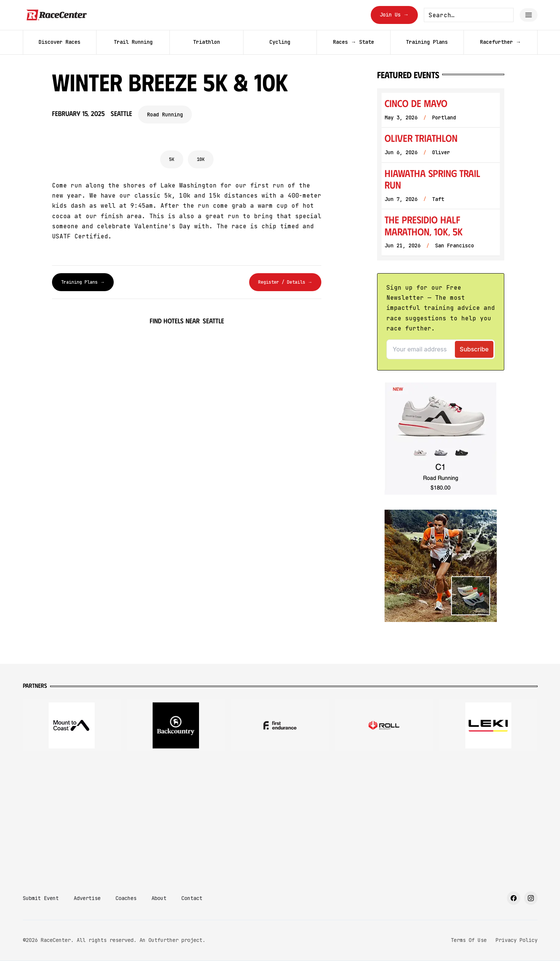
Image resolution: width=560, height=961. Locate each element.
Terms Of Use (469, 940)
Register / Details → (285, 282)
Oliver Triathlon (421, 138)
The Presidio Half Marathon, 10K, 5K (424, 225)
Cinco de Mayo (416, 103)
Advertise (87, 898)
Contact (192, 898)
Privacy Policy (517, 940)
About (159, 898)
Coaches (126, 898)
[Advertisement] (280, 817)
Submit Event (41, 898)
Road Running (165, 115)
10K (201, 159)
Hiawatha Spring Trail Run (432, 179)
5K (172, 159)
